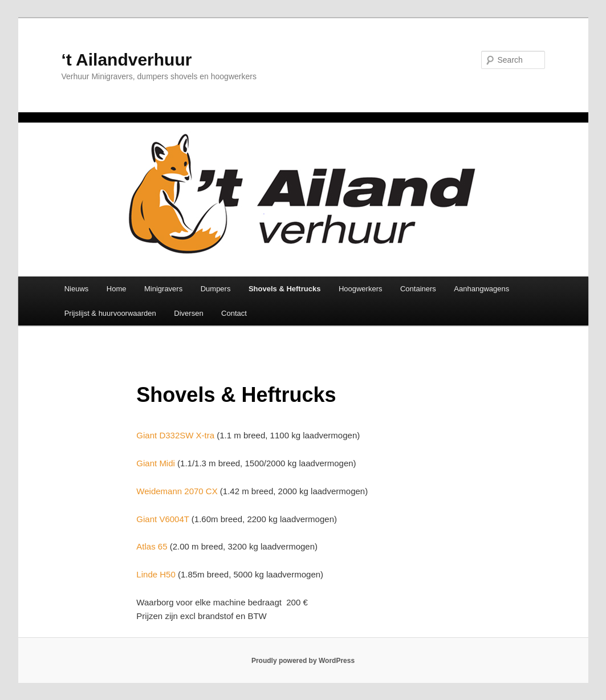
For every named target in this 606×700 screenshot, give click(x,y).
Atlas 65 (152, 546)
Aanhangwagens (481, 289)
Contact (234, 313)
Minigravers (163, 289)
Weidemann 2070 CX (177, 491)
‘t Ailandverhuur (127, 60)
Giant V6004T (162, 519)
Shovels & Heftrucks (284, 289)
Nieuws (77, 289)
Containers (418, 289)
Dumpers (216, 289)
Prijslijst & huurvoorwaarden (110, 313)
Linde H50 (156, 574)
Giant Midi (156, 463)
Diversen (188, 313)
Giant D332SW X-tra (175, 435)
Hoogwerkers (361, 289)
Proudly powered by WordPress (303, 661)
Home (117, 289)
